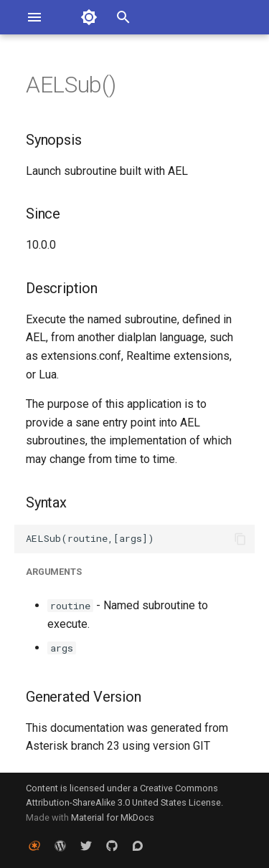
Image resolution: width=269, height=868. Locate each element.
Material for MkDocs (113, 817)
